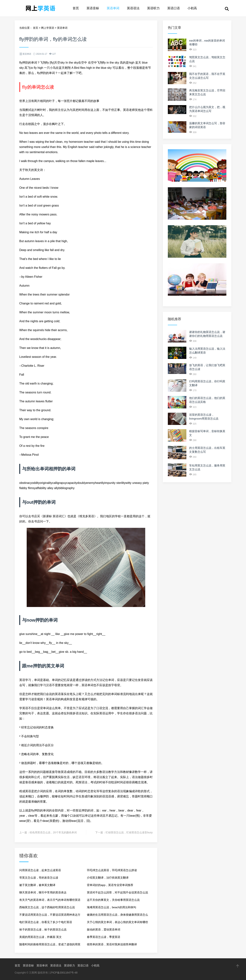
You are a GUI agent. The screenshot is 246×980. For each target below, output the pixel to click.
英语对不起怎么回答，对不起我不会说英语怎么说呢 (117, 894)
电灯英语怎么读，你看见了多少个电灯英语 (46, 922)
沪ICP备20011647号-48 (64, 973)
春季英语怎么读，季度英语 (104, 937)
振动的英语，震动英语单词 (104, 929)
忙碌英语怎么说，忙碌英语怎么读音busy (129, 832)
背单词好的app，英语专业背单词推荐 (110, 885)
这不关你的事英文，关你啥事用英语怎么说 (113, 900)
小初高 (192, 8)
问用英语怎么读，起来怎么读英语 (40, 870)
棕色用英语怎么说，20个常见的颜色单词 (53, 832)
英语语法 (133, 8)
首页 (76, 8)
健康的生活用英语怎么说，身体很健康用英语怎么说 (117, 916)
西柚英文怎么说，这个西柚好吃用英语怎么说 (47, 907)
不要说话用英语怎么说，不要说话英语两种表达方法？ (50, 916)
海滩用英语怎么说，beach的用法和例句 (112, 907)
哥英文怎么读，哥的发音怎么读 (39, 878)
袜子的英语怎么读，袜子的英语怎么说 (43, 929)
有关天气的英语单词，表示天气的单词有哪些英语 (50, 900)
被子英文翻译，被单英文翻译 (37, 885)
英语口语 (174, 8)
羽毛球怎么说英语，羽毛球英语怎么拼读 (112, 870)
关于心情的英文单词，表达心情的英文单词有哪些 (117, 922)
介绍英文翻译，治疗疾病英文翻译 (108, 878)
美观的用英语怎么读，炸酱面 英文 (40, 937)
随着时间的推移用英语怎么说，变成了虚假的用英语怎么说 (50, 945)
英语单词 (113, 8)
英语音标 (93, 8)
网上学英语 (48, 28)
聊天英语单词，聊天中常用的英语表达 (43, 892)
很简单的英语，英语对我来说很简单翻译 (112, 944)
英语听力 (153, 8)
